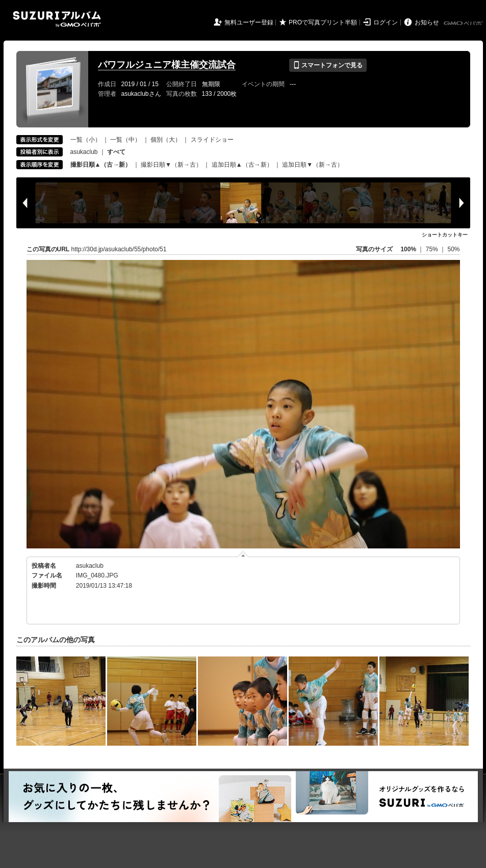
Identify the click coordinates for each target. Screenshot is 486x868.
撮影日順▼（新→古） (171, 165)
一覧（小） (86, 140)
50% (453, 249)
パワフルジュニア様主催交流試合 (167, 65)
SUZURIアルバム (57, 19)
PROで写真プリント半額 (323, 22)
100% (408, 249)
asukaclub (84, 152)
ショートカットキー (445, 235)
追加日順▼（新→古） (313, 165)
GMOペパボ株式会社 (464, 23)
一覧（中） (125, 140)
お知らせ (427, 22)
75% (433, 249)
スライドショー (212, 140)
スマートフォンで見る (328, 65)
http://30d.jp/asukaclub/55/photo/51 (119, 249)
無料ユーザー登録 (249, 22)
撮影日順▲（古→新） (101, 165)
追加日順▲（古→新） (242, 165)
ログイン (386, 22)
